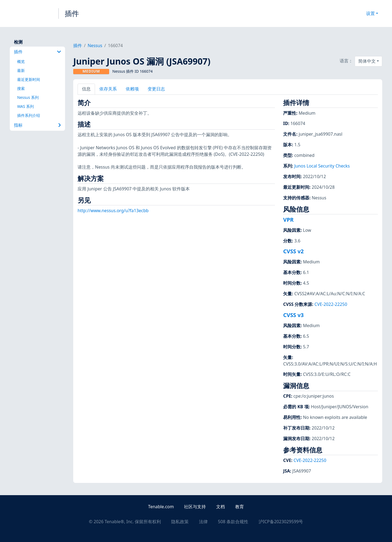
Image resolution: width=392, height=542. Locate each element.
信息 (86, 89)
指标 (37, 125)
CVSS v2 (293, 251)
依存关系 (108, 89)
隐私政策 (180, 522)
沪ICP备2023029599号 (281, 522)
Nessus (95, 45)
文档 (220, 507)
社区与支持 (195, 507)
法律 (203, 522)
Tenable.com (161, 507)
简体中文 (367, 61)
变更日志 (156, 89)
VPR (288, 220)
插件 (72, 13)
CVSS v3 (293, 315)
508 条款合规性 (233, 522)
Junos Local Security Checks (322, 166)
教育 (240, 507)
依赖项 (132, 89)
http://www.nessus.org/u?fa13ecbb (113, 211)
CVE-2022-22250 (331, 304)
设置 (370, 13)
